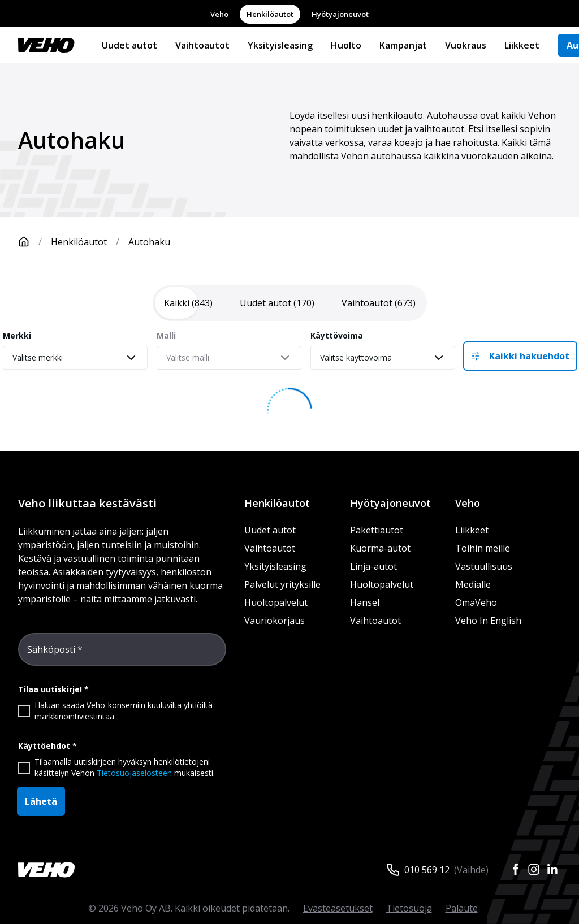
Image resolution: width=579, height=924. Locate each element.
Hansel (365, 602)
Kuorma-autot (380, 548)
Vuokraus (466, 45)
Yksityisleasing (280, 45)
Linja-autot (373, 566)
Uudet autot (129, 45)
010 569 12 (427, 870)
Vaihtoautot (202, 45)
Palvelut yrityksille (282, 584)
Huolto (346, 45)
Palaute (462, 908)
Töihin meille (483, 548)
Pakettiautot (377, 530)
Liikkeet (522, 45)
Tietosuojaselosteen (134, 773)
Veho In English (488, 621)
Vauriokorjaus (275, 621)
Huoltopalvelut (276, 602)
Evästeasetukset (338, 908)
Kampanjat (403, 45)
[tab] (188, 303)
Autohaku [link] (149, 242)
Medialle (473, 584)
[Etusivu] (34, 242)
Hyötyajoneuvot (340, 14)
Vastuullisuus (484, 566)
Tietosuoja (409, 908)
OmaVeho (476, 602)
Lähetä (41, 801)
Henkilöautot (270, 14)
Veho (219, 14)
